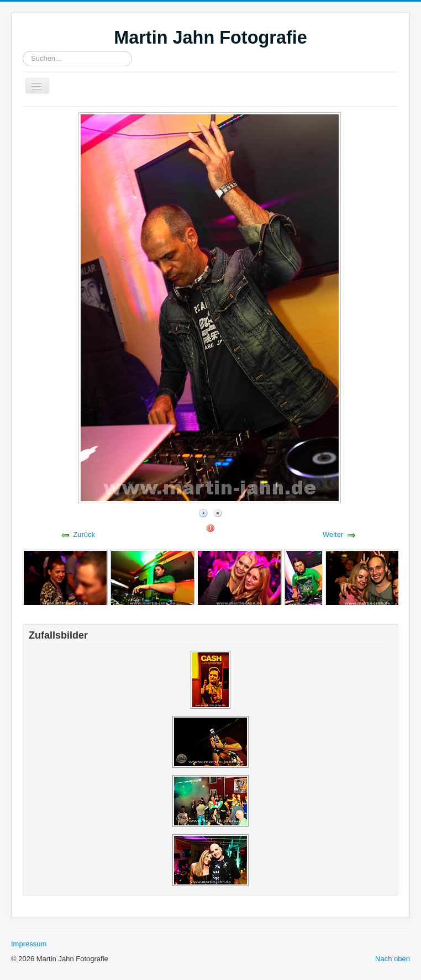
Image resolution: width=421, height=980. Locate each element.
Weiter (333, 534)
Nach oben (393, 959)
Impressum (29, 944)
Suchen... (23, 51)
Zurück (84, 534)
